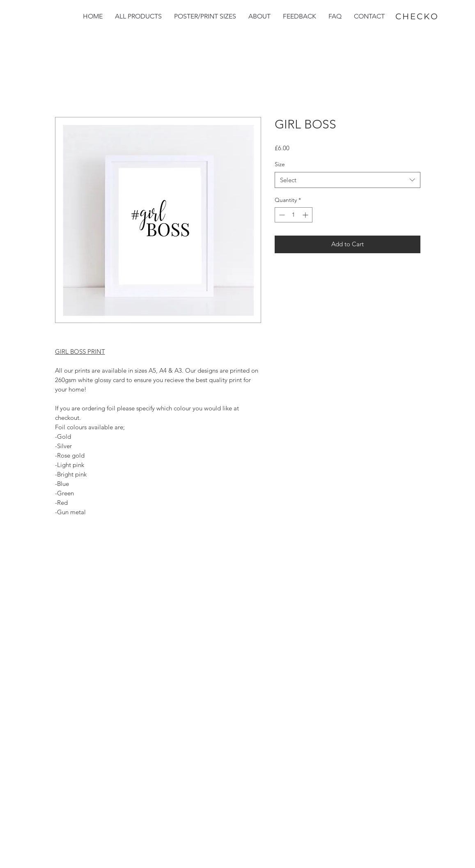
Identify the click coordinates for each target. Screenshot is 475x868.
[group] (444, 829)
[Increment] (306, 215)
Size (280, 164)
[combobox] (348, 180)
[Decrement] (281, 215)
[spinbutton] (294, 215)
